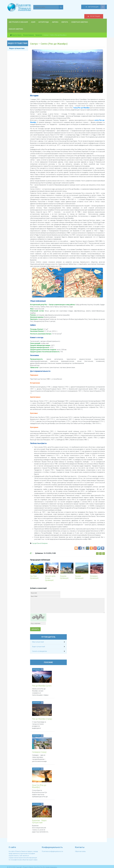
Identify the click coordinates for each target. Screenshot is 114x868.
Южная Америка (28, 31)
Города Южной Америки (40, 540)
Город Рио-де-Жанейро (81, 104)
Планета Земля (16, 31)
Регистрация (72, 7)
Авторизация (93, 7)
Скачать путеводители (40, 647)
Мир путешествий (38, 638)
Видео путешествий (39, 643)
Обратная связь (80, 850)
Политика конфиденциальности (52, 850)
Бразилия (39, 31)
